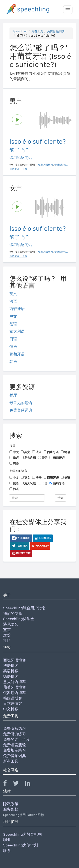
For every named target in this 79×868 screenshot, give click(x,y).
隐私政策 (11, 804)
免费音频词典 (56, 31)
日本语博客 (13, 703)
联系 (7, 851)
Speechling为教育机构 (22, 834)
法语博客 (11, 665)
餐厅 (13, 395)
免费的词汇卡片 (16, 739)
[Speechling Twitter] (18, 784)
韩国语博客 (13, 698)
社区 (7, 640)
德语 (13, 324)
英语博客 (11, 671)
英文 (13, 294)
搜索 (60, 498)
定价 (7, 635)
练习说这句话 (21, 158)
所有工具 (11, 761)
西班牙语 (17, 309)
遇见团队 (11, 624)
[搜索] (27, 498)
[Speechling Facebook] (8, 784)
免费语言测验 (15, 745)
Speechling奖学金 (19, 619)
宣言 (7, 630)
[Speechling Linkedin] (30, 784)
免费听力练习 (15, 734)
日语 (13, 339)
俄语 (13, 347)
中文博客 (11, 709)
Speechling (20, 31)
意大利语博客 (15, 682)
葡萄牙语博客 (15, 687)
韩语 (13, 362)
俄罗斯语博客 (15, 693)
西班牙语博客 (15, 660)
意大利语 (17, 331)
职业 (7, 840)
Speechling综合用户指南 (24, 608)
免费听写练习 (15, 728)
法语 (13, 301)
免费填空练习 (15, 750)
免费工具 (37, 31)
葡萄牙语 (17, 354)
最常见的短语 (21, 403)
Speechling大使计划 (21, 845)
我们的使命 (13, 613)
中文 (13, 316)
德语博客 (11, 676)
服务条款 (11, 809)
